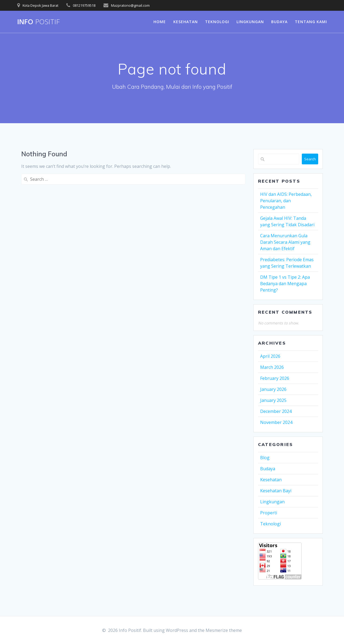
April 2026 (270, 356)
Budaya (279, 22)
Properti (269, 513)
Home (160, 22)
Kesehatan (186, 22)
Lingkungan (250, 22)
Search (310, 159)
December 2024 (276, 411)
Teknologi (217, 22)
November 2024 (276, 422)
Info (38, 22)
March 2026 (272, 367)
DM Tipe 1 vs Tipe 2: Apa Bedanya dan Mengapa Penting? (285, 284)
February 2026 (275, 378)
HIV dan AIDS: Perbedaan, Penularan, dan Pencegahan (286, 201)
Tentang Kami (311, 22)
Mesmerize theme (224, 630)
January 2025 (273, 400)
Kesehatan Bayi (276, 491)
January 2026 (273, 389)
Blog (265, 458)
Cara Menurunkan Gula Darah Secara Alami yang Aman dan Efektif (285, 242)
